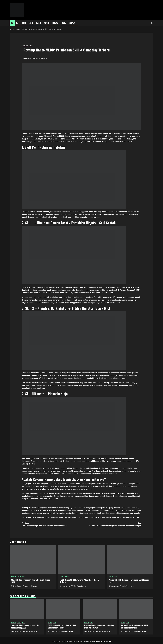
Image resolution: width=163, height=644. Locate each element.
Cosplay (72, 23)
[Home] (12, 23)
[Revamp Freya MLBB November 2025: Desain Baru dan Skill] (136, 609)
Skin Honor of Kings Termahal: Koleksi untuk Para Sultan (52, 524)
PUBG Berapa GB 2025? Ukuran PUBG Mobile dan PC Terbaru (80, 581)
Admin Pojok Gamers (41, 58)
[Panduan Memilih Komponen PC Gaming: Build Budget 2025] (130, 559)
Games (31, 23)
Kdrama (55, 23)
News (24, 23)
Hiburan (64, 23)
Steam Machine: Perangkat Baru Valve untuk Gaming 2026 (31, 581)
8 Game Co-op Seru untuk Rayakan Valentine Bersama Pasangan (111, 524)
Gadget (38, 23)
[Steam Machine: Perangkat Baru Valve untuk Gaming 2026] (33, 559)
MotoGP (47, 23)
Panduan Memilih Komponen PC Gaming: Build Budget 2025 (129, 581)
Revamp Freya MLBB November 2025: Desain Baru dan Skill (135, 627)
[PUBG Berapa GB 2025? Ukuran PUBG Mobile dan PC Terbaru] (81, 559)
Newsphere (96, 641)
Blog (18, 23)
